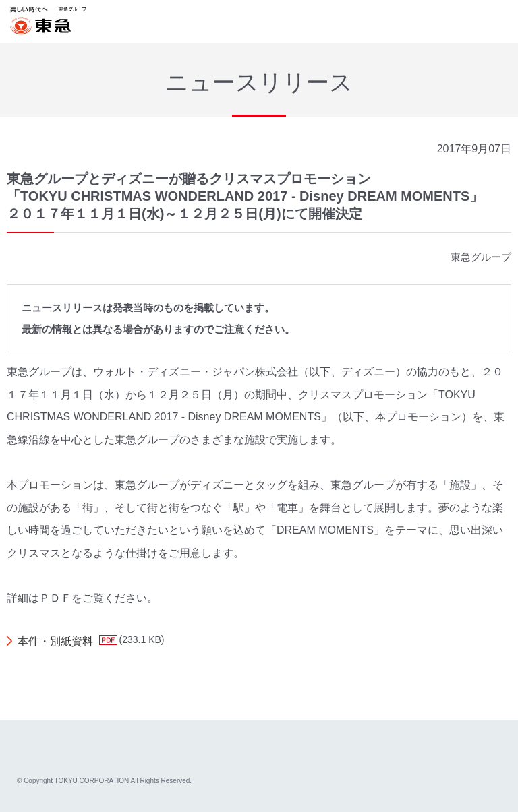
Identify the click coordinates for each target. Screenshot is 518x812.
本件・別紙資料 (55, 641)
